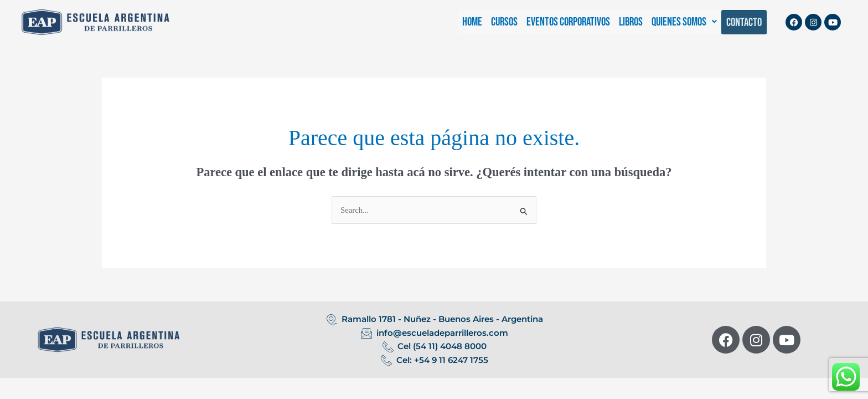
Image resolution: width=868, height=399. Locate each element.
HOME (472, 22)
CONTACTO (744, 22)
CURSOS (504, 22)
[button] (684, 22)
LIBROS (631, 22)
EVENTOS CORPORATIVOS (568, 22)
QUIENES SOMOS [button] (684, 22)
